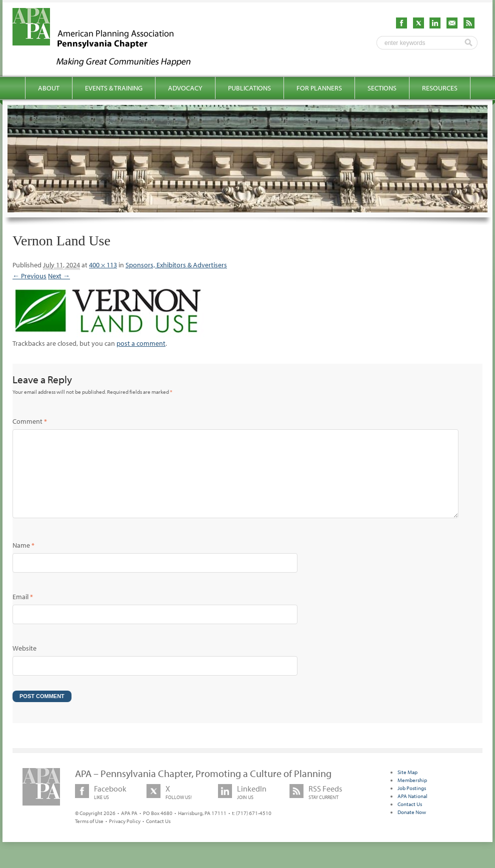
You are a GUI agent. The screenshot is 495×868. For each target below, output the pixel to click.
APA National (412, 812)
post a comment (141, 343)
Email (23, 613)
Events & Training (114, 88)
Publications (249, 88)
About (49, 88)
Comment (30, 421)
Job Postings (412, 804)
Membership (412, 796)
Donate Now (412, 828)
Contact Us (158, 837)
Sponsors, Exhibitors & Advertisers (176, 265)
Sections (382, 88)
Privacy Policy (125, 837)
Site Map (407, 788)
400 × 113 (103, 265)
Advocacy (185, 88)
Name (23, 561)
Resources (440, 88)
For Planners (319, 88)
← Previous (29, 276)
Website (24, 664)
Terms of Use (89, 837)
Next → (59, 276)
